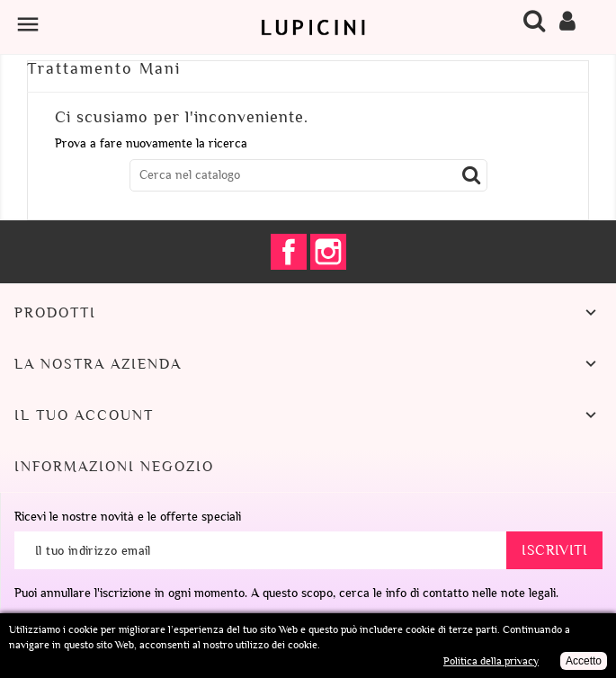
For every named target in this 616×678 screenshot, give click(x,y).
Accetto (584, 661)
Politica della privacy (491, 661)
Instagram (328, 252)
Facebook (289, 252)
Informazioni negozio (114, 467)
